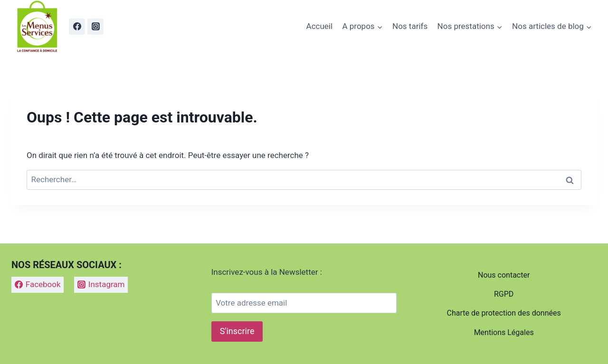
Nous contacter (504, 275)
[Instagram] (95, 27)
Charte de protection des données (504, 313)
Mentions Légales (504, 332)
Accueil (320, 26)
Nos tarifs (410, 26)
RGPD (504, 294)
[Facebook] (77, 27)
